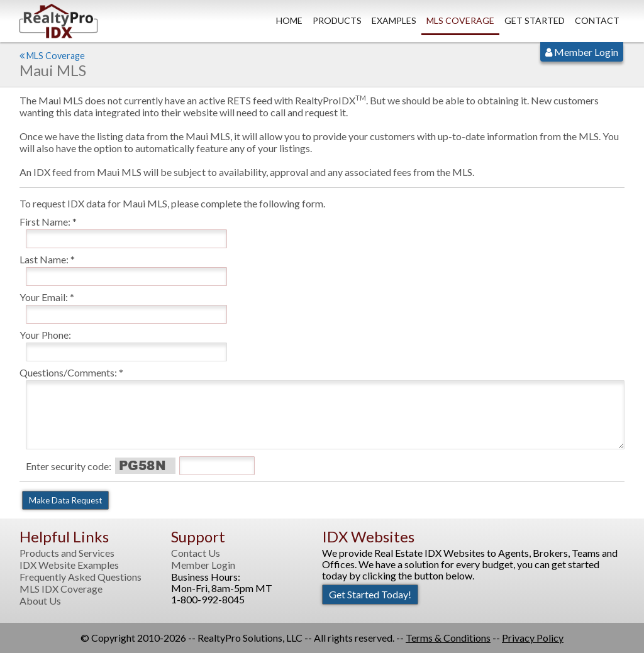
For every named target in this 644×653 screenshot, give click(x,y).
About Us (40, 601)
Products (337, 20)
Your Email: (44, 297)
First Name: (45, 222)
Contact (597, 20)
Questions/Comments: (68, 372)
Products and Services (67, 553)
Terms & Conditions (448, 638)
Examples (394, 20)
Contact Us (196, 553)
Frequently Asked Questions (80, 577)
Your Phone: (45, 335)
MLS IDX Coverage (61, 589)
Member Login (582, 52)
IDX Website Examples (69, 565)
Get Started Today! (370, 594)
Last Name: (44, 259)
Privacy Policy (533, 638)
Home (289, 20)
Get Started (535, 20)
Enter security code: (69, 466)
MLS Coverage (460, 20)
